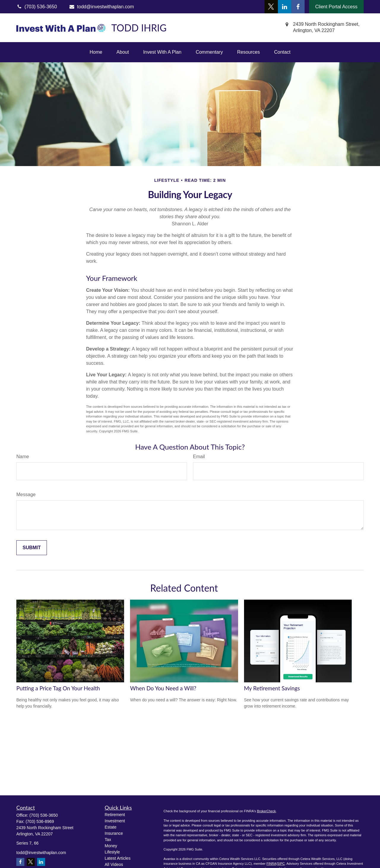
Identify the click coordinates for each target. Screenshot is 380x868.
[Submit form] (32, 548)
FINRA (271, 864)
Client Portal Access (336, 7)
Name (23, 457)
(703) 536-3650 (44, 815)
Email (199, 457)
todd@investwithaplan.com (101, 7)
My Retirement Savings (272, 688)
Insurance (114, 833)
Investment (115, 821)
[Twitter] (271, 7)
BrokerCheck (266, 811)
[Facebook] (298, 7)
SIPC (281, 864)
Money (111, 846)
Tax (108, 840)
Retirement (115, 815)
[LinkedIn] (285, 7)
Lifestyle (112, 852)
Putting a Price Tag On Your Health (58, 688)
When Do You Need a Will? (163, 688)
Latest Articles (118, 858)
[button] (96, 52)
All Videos (114, 864)
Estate (111, 827)
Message (26, 494)
